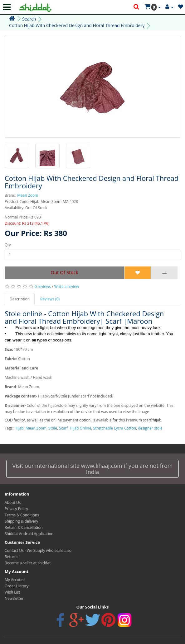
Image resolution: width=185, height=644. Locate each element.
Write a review (67, 287)
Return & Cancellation (24, 527)
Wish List (12, 592)
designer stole (150, 428)
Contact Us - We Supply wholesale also (38, 550)
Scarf (63, 428)
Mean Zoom (28, 195)
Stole (53, 428)
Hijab (19, 428)
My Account (15, 580)
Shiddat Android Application (29, 534)
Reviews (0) (50, 299)
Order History (17, 586)
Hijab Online (81, 428)
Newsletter (14, 598)
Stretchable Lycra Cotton (115, 428)
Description (20, 299)
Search (29, 19)
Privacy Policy (16, 509)
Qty (8, 245)
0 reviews (43, 287)
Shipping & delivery (21, 521)
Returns (12, 557)
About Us (13, 503)
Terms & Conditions (22, 515)
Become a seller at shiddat (28, 563)
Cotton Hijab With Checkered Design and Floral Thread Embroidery (77, 25)
